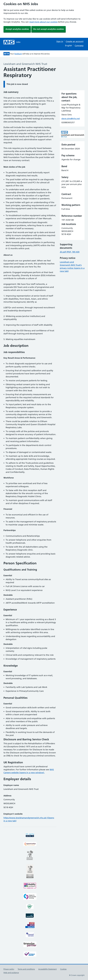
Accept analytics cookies (17, 29)
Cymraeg (79, 46)
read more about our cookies (43, 22)
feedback (18, 54)
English (69, 46)
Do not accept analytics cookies (49, 29)
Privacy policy (9, 969)
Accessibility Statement (47, 969)
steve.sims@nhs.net (71, 119)
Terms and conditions (26, 969)
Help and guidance (11, 973)
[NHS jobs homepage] (12, 42)
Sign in (60, 41)
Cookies (63, 969)
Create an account (75, 41)
